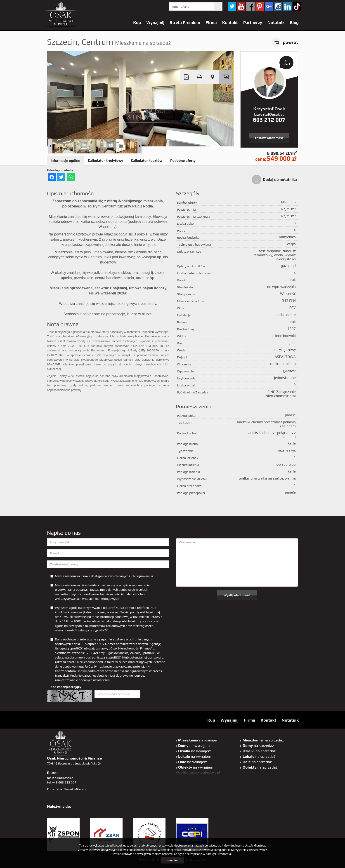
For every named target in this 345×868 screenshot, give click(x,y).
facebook (250, 6)
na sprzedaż (263, 740)
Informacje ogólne (65, 161)
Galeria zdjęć (226, 77)
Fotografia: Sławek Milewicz (67, 789)
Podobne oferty (183, 161)
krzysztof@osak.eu (269, 114)
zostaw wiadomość (269, 138)
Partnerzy (253, 22)
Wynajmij (156, 22)
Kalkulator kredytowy (106, 161)
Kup (137, 22)
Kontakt (230, 22)
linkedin (287, 6)
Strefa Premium (185, 22)
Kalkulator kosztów (147, 161)
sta (278, 6)
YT (241, 6)
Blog (294, 22)
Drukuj (199, 77)
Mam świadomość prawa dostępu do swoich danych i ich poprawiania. (102, 576)
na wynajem (199, 740)
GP (269, 6)
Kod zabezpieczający (66, 687)
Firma (211, 22)
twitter (232, 6)
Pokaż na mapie (213, 77)
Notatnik (276, 22)
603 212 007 (269, 120)
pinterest (260, 6)
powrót (290, 42)
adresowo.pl (211, 772)
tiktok (297, 6)
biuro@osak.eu (65, 778)
